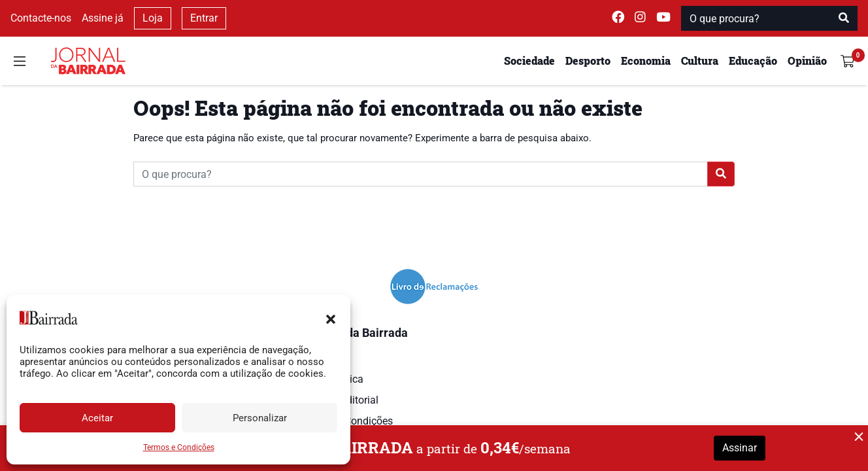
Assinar (740, 448)
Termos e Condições (179, 447)
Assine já (103, 18)
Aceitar (97, 418)
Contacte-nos (41, 18)
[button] (331, 318)
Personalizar (260, 418)
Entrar (204, 18)
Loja (153, 18)
